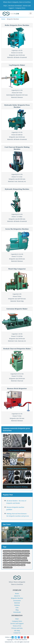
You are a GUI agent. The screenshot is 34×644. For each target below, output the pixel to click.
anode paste (26, 551)
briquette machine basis (22, 553)
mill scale (17, 563)
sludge (23, 565)
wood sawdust (8, 567)
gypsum (11, 560)
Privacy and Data (17, 628)
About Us (17, 596)
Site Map (17, 630)
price (28, 563)
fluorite (24, 558)
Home (3, 19)
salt (19, 565)
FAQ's (5, 6)
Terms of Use (17, 626)
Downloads (17, 612)
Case (17, 607)
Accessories (17, 600)
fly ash (5, 560)
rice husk (13, 565)
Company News (20, 8)
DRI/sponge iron (16, 558)
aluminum (7, 551)
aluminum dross (16, 551)
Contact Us (17, 633)
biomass (11, 553)
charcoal (26, 556)
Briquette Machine (17, 598)
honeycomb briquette (21, 560)
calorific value (18, 556)
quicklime (6, 565)
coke (9, 558)
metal (11, 563)
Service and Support (17, 623)
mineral (23, 563)
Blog (17, 610)
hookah (6, 563)
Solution (17, 605)
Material (17, 603)
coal (5, 558)
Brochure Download (15, 6)
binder (5, 553)
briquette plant (8, 556)
